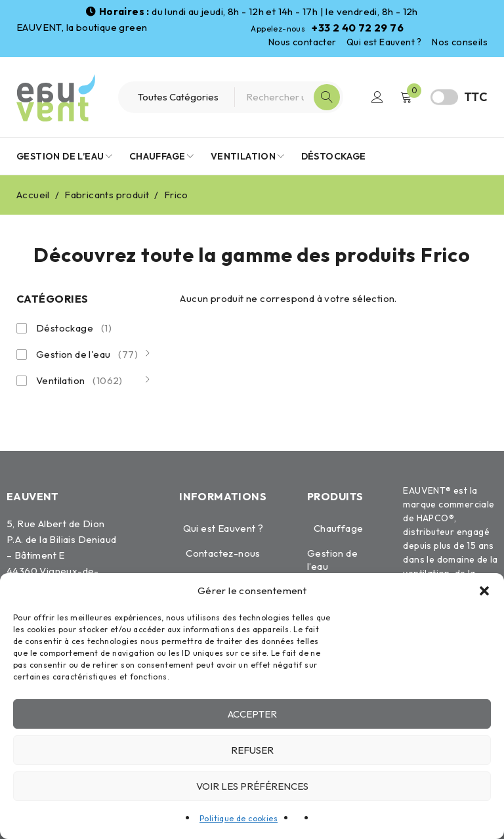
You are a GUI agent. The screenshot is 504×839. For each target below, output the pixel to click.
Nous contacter (303, 42)
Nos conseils (460, 42)
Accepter (252, 714)
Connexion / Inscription (377, 97)
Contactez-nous (223, 553)
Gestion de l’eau (332, 560)
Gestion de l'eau (87, 355)
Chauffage (339, 528)
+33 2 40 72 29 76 (358, 28)
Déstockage (74, 328)
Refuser (252, 750)
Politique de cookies (239, 818)
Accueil (33, 195)
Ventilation (79, 381)
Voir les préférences (252, 786)
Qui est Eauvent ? (384, 42)
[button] (484, 591)
